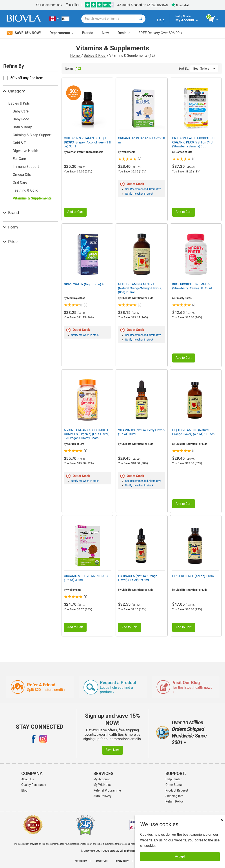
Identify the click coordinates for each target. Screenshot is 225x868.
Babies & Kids (95, 55)
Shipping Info (174, 796)
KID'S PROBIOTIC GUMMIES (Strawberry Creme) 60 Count (192, 286)
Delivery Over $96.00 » (160, 33)
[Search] (140, 19)
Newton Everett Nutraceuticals (85, 152)
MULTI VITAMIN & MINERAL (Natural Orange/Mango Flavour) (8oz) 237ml (140, 288)
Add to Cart (75, 212)
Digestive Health (25, 151)
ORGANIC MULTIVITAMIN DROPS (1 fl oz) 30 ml (87, 578)
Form (11, 227)
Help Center (173, 779)
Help (161, 20)
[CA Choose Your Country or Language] (54, 19)
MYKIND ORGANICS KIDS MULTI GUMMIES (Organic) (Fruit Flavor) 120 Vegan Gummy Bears (87, 434)
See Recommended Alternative (143, 189)
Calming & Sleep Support (32, 135)
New (105, 33)
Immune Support (26, 167)
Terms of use (101, 861)
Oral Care (20, 182)
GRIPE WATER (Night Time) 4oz (85, 284)
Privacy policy (122, 861)
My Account (102, 779)
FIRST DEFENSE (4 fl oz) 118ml (193, 576)
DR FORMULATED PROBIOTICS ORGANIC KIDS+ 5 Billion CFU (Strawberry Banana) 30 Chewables (193, 142)
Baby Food (21, 119)
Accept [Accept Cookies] (180, 856)
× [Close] (222, 820)
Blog (24, 790)
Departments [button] (61, 33)
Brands (88, 33)
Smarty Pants (184, 298)
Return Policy (174, 801)
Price (10, 242)
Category (14, 91)
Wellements (128, 152)
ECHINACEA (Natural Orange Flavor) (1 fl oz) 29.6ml (138, 578)
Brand (11, 213)
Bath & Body (22, 127)
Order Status (174, 785)
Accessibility (81, 861)
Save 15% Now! (24, 33)
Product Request (177, 790)
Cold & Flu (21, 143)
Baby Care (21, 111)
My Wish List (102, 785)
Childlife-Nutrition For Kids (137, 298)
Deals (124, 33)
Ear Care (19, 159)
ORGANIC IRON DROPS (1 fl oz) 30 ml (141, 140)
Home (75, 55)
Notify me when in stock (139, 194)
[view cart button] (213, 19)
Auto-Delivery (102, 796)
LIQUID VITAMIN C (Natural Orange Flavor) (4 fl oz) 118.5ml (194, 432)
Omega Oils (22, 175)
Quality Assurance (34, 785)
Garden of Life (184, 152)
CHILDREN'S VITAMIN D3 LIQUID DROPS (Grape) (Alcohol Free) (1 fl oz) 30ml (87, 142)
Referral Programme (107, 790)
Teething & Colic (25, 190)
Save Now (112, 750)
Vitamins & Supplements (32, 198)
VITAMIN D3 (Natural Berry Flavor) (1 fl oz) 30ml (141, 432)
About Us (28, 779)
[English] (65, 19)
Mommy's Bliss (76, 298)
